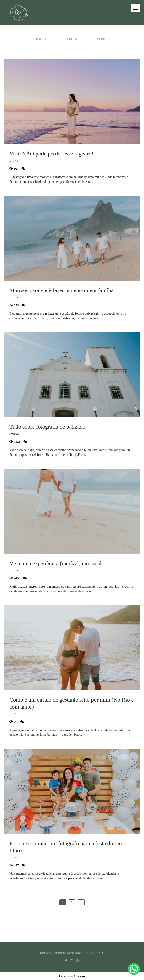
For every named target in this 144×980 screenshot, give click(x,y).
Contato (97, 953)
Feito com (72, 976)
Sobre (103, 39)
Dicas (73, 39)
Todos (41, 39)
